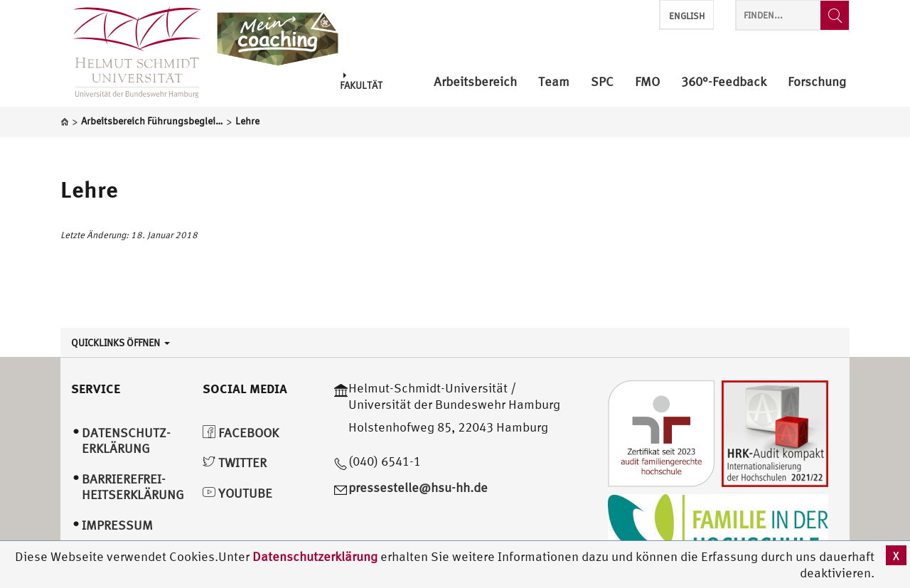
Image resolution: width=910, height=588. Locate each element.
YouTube (237, 493)
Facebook (241, 433)
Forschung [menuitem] (817, 82)
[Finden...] (835, 15)
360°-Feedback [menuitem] (724, 82)
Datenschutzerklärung (315, 556)
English (687, 16)
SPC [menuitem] (602, 82)
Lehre (89, 189)
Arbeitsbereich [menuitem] (475, 82)
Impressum (117, 525)
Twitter (235, 463)
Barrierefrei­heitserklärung (133, 487)
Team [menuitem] (554, 82)
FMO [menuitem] (647, 82)
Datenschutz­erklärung (126, 441)
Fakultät (361, 81)
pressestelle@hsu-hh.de (418, 487)
